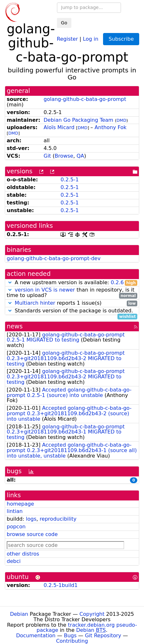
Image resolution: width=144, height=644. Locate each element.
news (15, 326)
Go (64, 23)
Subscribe (121, 39)
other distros (23, 554)
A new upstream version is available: (72, 283)
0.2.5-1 (70, 180)
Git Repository (103, 636)
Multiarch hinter (35, 303)
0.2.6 (117, 282)
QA (80, 156)
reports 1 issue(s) (72, 303)
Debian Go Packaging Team (78, 120)
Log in (91, 39)
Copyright (92, 614)
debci (14, 561)
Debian (19, 614)
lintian (15, 511)
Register (68, 39)
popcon (16, 527)
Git (47, 156)
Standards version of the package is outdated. (72, 311)
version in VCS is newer (45, 290)
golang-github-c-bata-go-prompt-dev (54, 258)
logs (31, 519)
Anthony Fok (111, 127)
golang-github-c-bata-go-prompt (85, 99)
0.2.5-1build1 (60, 585)
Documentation (36, 636)
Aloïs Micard (59, 127)
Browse (64, 156)
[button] (10, 282)
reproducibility (58, 519)
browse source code (32, 534)
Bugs (70, 636)
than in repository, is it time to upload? (72, 293)
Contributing (72, 641)
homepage (20, 504)
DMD (121, 120)
